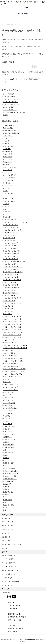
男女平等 (6, 495)
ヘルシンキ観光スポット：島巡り (14, 369)
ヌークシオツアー (7, 526)
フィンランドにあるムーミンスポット (16, 222)
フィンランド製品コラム (11, 104)
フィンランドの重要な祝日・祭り (14, 261)
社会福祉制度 (8, 500)
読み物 (5, 115)
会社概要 (11, 602)
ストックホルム (8, 180)
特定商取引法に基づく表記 (17, 617)
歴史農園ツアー (6, 537)
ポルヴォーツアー (7, 529)
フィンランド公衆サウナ (11, 282)
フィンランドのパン (10, 233)
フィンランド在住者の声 (11, 288)
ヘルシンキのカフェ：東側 (12, 335)
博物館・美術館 (8, 453)
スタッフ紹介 (13, 608)
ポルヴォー (7, 379)
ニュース (6, 209)
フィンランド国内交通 (11, 285)
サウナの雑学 (8, 157)
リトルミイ (7, 421)
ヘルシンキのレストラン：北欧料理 (15, 345)
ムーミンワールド (9, 400)
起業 (5, 510)
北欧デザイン (8, 437)
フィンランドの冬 (9, 238)
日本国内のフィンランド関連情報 (14, 112)
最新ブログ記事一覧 (8, 555)
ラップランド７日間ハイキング (11, 544)
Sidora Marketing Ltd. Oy (33, 639)
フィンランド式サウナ (11, 293)
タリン (5, 191)
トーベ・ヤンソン (9, 206)
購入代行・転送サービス (16, 629)
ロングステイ (5, 548)
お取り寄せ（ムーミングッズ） (14, 130)
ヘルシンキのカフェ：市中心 (13, 332)
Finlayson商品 (8, 128)
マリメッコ (7, 382)
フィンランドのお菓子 (11, 225)
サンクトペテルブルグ (11, 167)
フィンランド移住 (9, 301)
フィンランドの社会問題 (11, 254)
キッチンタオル (8, 146)
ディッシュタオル (9, 201)
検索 (26, 8)
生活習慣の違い (8, 492)
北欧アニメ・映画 (9, 434)
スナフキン (7, 183)
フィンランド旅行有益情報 (12, 298)
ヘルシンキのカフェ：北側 (12, 327)
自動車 (5, 508)
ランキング (7, 419)
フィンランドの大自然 (11, 243)
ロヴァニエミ (8, 424)
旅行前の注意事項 (9, 468)
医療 (5, 450)
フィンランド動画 (9, 97)
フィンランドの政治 (10, 248)
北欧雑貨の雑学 (8, 445)
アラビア (6, 138)
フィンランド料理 (9, 295)
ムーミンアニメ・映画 (11, 387)
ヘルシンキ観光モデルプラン (13, 374)
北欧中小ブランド (9, 439)
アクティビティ (8, 136)
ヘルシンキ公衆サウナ (11, 353)
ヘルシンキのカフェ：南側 (12, 329)
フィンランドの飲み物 (11, 269)
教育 (5, 466)
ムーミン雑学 (8, 411)
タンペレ (6, 196)
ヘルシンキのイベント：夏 (12, 319)
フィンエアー (8, 217)
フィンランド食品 (9, 309)
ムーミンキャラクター (11, 390)
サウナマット (8, 162)
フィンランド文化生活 (11, 99)
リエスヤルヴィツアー (8, 533)
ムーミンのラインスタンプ (12, 385)
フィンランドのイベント (11, 227)
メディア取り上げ (14, 626)
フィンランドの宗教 (10, 246)
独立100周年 (7, 484)
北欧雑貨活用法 (8, 447)
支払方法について (14, 614)
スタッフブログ (8, 94)
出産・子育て (8, 432)
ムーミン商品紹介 (9, 403)
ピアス (5, 214)
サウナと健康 (8, 154)
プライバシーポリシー (16, 620)
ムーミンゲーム (8, 392)
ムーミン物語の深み (10, 408)
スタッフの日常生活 (10, 175)
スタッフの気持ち (9, 178)
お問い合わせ (16, 79)
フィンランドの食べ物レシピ (13, 267)
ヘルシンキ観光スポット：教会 (14, 371)
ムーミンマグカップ (10, 398)
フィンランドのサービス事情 (13, 230)
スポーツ (6, 188)
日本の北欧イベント (10, 479)
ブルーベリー (8, 314)
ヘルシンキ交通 (8, 351)
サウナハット (8, 159)
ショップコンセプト (15, 605)
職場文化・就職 (8, 505)
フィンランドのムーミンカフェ (14, 235)
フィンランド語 (8, 306)
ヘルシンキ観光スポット (11, 364)
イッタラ (6, 141)
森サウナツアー (6, 518)
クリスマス (7, 149)
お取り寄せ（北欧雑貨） (11, 133)
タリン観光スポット (10, 193)
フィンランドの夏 (9, 241)
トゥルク (6, 204)
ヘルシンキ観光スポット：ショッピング (17, 366)
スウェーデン (8, 172)
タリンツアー (5, 541)
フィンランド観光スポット (12, 303)
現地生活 (6, 487)
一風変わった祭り (9, 426)
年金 (5, 460)
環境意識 (6, 489)
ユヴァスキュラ (8, 413)
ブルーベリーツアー (8, 522)
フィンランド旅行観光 (11, 102)
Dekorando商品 (8, 125)
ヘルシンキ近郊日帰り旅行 (12, 377)
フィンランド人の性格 (11, 275)
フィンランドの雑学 (10, 264)
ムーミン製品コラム (10, 110)
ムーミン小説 (8, 405)
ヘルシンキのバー (9, 340)
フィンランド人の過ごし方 (12, 280)
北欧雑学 (6, 442)
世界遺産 (6, 429)
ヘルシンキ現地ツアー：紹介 (13, 358)
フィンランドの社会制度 (11, 251)
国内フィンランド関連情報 (10, 582)
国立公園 (6, 458)
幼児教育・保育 (8, 463)
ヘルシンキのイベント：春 (12, 322)
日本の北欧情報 (8, 481)
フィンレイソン (8, 311)
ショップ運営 (8, 170)
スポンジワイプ (8, 185)
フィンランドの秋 (9, 256)
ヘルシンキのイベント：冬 (12, 316)
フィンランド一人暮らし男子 (13, 272)
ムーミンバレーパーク (11, 395)
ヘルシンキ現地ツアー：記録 (13, 361)
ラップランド (8, 416)
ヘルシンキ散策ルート (11, 356)
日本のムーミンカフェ (11, 471)
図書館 (5, 455)
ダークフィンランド (10, 199)
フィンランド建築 (9, 290)
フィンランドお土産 (10, 220)
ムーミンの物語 (8, 107)
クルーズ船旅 (8, 151)
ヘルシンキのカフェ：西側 (12, 337)
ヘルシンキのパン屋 (10, 343)
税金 (5, 502)
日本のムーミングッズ (11, 474)
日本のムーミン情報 (10, 476)
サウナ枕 (6, 165)
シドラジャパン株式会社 (19, 639)
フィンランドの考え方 (11, 259)
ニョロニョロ (8, 212)
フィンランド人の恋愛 (11, 277)
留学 (5, 497)
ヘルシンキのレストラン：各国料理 (15, 348)
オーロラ (6, 144)
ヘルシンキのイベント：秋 (12, 324)
